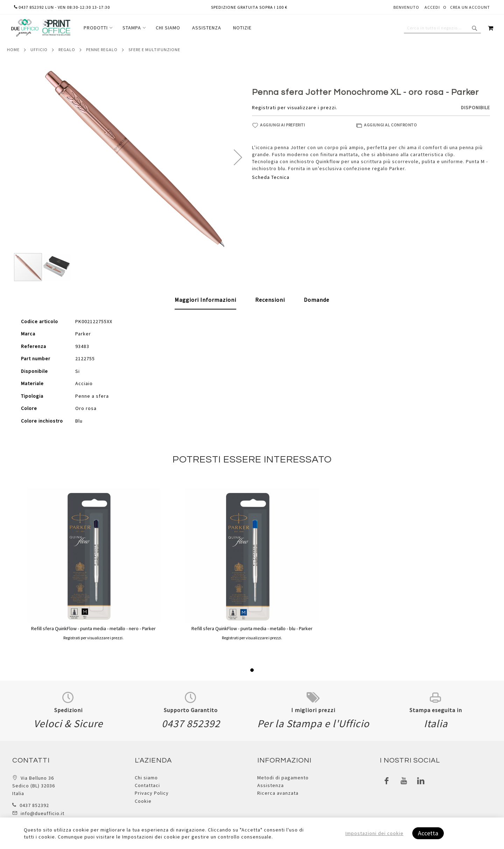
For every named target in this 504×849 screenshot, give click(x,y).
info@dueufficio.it (43, 813)
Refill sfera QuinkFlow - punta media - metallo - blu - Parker (252, 628)
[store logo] (41, 28)
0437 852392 (34, 805)
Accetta (428, 833)
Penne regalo (102, 50)
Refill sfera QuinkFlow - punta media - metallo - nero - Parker (93, 628)
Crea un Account (470, 7)
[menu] (168, 28)
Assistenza (271, 785)
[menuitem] (97, 28)
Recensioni (270, 300)
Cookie (143, 801)
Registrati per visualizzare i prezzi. (295, 107)
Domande (317, 300)
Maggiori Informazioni (205, 300)
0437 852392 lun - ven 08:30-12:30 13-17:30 (62, 7)
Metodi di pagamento (283, 778)
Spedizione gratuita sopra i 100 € (249, 7)
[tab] (205, 300)
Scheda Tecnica (271, 177)
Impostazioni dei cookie (374, 833)
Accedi (432, 7)
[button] (238, 157)
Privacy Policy (152, 793)
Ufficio (39, 50)
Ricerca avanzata (278, 793)
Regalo (67, 50)
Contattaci (147, 785)
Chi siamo (146, 778)
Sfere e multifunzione (154, 50)
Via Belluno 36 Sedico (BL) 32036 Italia (34, 786)
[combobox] (442, 28)
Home (13, 50)
